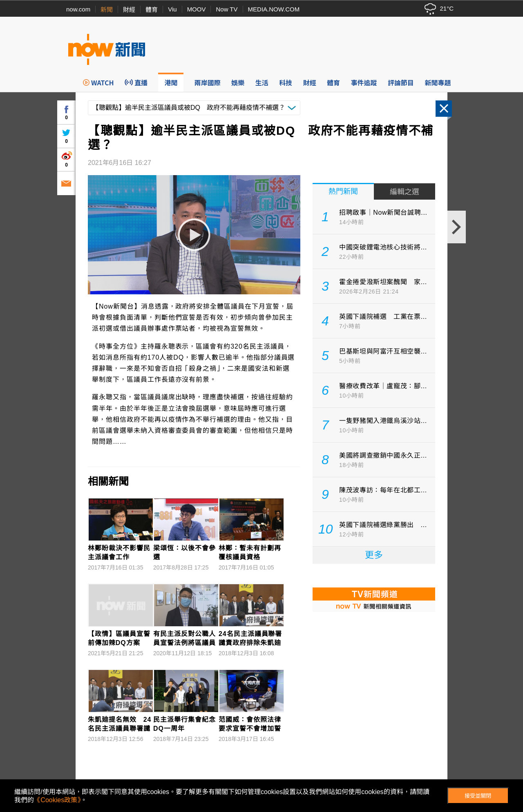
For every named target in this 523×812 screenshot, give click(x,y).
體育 (152, 10)
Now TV (227, 9)
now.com (78, 9)
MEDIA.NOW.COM (274, 9)
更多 (374, 555)
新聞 (107, 10)
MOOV (197, 9)
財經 (129, 10)
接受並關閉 (478, 796)
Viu (172, 9)
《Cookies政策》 (57, 800)
